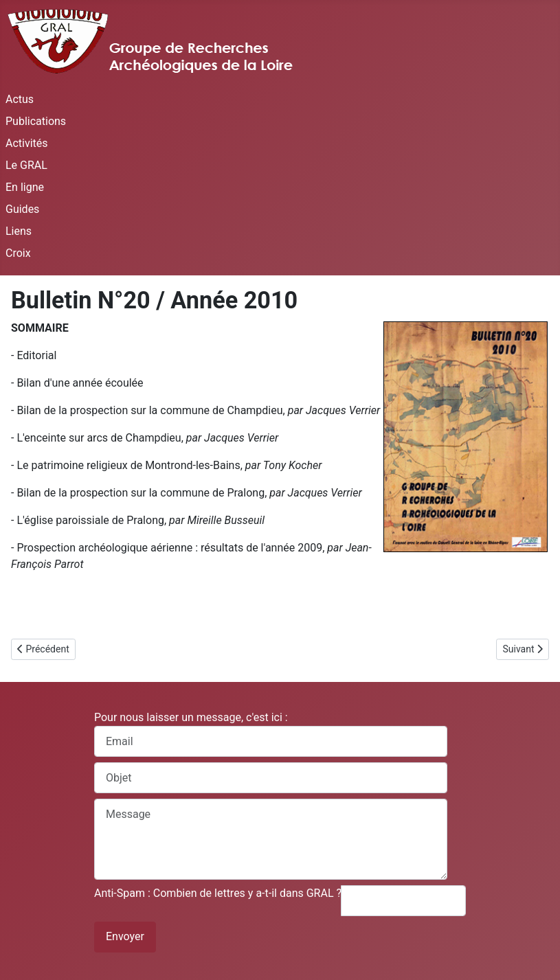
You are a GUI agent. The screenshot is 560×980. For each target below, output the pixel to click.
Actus (20, 99)
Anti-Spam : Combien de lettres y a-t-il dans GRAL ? (218, 893)
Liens (19, 231)
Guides (22, 209)
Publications (36, 121)
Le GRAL (26, 165)
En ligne (25, 187)
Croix (18, 253)
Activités (27, 143)
